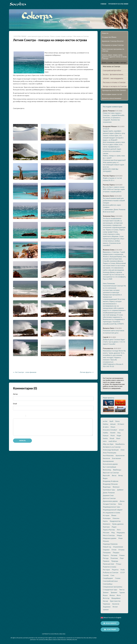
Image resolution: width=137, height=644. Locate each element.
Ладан (114, 527)
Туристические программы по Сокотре (113, 50)
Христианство (115, 601)
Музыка (106, 541)
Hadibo (105, 433)
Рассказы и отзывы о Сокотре (114, 82)
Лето (119, 530)
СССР (122, 572)
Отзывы (121, 550)
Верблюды (117, 470)
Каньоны (116, 518)
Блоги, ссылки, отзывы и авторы (114, 62)
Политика (114, 558)
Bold (15, 416)
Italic (18, 416)
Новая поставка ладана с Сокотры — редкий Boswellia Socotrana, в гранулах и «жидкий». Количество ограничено (114, 117)
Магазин (106, 533)
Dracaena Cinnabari (110, 430)
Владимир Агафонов (111, 481)
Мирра (119, 535)
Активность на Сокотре (112, 447)
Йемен (114, 515)
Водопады (107, 487)
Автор (15, 394)
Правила (106, 561)
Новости (105, 33)
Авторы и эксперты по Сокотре (115, 86)
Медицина (121, 533)
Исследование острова (111, 513)
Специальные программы (113, 587)
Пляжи (122, 555)
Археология (120, 455)
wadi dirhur (113, 441)
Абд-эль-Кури (108, 444)
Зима (120, 504)
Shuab (112, 438)
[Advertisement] (37, 364)
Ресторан (106, 570)
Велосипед (107, 470)
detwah (113, 424)
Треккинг (114, 592)
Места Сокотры (109, 535)
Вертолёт (106, 475)
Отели (114, 550)
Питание (114, 555)
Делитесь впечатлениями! (112, 98)
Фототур (106, 598)
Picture (36, 416)
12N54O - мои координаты (113, 78)
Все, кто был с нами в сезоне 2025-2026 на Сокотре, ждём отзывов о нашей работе (114, 189)
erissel (121, 430)
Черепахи (106, 604)
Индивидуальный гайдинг (113, 510)
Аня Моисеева (108, 455)
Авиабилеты (120, 444)
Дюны (122, 501)
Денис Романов (109, 493)
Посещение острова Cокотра (113, 45)
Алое (122, 450)
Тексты (122, 590)
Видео (105, 478)
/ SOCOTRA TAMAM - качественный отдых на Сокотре (31, 36)
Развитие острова (109, 567)
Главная (103, 4)
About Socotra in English (111, 617)
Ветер (121, 475)
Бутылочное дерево (110, 464)
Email (15, 404)
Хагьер (105, 601)
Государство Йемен (109, 37)
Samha (105, 438)
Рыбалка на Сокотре (111, 572)
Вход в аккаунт (110, 623)
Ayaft (111, 421)
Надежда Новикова (110, 544)
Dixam (113, 427)
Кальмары (107, 518)
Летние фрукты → (87, 372)
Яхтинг (115, 607)
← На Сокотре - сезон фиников (25, 372)
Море (120, 538)
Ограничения (118, 547)
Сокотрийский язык (110, 581)
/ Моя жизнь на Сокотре (81, 36)
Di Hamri (121, 424)
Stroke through (23, 416)
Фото (119, 595)
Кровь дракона (118, 524)
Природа (115, 561)
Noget (119, 435)
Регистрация (110, 629)
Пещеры (116, 552)
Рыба (123, 570)
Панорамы (107, 552)
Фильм (112, 595)
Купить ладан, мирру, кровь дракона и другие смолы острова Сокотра (114, 57)
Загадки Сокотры (109, 504)
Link (33, 416)
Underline (21, 416)
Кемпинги (107, 524)
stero (105, 441)
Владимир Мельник (110, 484)
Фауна (105, 595)
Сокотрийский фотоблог (112, 70)
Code (31, 416)
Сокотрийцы (108, 584)
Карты (105, 521)
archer (105, 421)
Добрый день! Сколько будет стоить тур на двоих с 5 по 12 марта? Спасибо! (114, 342)
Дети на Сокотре (109, 498)
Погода (106, 558)
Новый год (107, 547)
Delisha (106, 424)
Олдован (106, 550)
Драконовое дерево (110, 501)
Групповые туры (109, 490)
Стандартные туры (110, 590)
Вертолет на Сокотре (111, 473)
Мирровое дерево (110, 538)
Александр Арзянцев (111, 450)
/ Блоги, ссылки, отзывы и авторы (61, 36)
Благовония (116, 458)
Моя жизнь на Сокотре (111, 66)
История (106, 515)
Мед (113, 533)
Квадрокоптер (115, 521)
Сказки (118, 578)
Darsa (117, 421)
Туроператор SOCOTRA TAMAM (118, 4)
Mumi (113, 435)
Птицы (119, 564)
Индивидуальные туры (112, 507)
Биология (106, 458)
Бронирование (108, 461)
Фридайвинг (116, 598)
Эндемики (107, 607)
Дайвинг (120, 490)
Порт (122, 558)
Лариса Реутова (109, 530)
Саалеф (106, 575)
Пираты (106, 555)
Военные (116, 487)
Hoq (119, 433)
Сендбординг (108, 578)
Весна (114, 475)
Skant (118, 438)
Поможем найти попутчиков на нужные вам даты (114, 332)
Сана (112, 575)
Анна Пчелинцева (109, 453)
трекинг (106, 610)
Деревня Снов (108, 495)
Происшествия (108, 564)
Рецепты (115, 570)
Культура (106, 527)
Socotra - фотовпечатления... (114, 74)
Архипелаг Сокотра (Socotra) (113, 41)
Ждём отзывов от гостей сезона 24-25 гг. (112, 179)
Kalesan (106, 435)
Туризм (122, 592)
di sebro (106, 427)
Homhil (113, 433)
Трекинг (106, 592)
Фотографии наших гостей (112, 94)
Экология (116, 604)
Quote (28, 416)
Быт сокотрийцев (109, 467)
